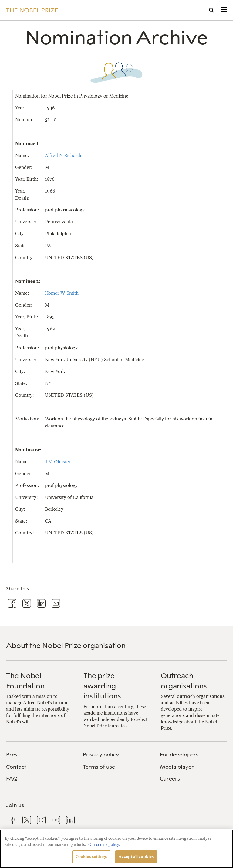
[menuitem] (40, 755)
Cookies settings (91, 857)
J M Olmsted (58, 462)
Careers (170, 779)
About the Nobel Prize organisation (66, 645)
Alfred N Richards (64, 155)
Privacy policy (101, 755)
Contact (16, 767)
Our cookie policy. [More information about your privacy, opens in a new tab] (104, 844)
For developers (179, 755)
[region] (116, 849)
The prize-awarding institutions (102, 686)
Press (13, 755)
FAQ (12, 779)
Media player (177, 767)
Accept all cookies (136, 857)
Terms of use (99, 767)
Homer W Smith (62, 293)
